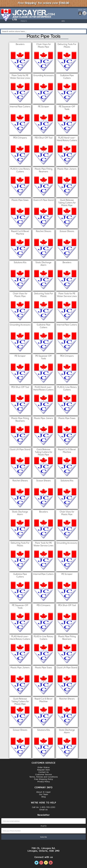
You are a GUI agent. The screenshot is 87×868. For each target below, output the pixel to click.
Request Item (44, 770)
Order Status (43, 767)
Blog (44, 797)
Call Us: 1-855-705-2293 (44, 807)
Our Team (44, 794)
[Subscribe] (43, 837)
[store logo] (6, 17)
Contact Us (43, 772)
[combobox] (43, 31)
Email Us (43, 810)
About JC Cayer (43, 792)
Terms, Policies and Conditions (43, 777)
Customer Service (43, 774)
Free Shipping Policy (43, 779)
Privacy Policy (44, 782)
